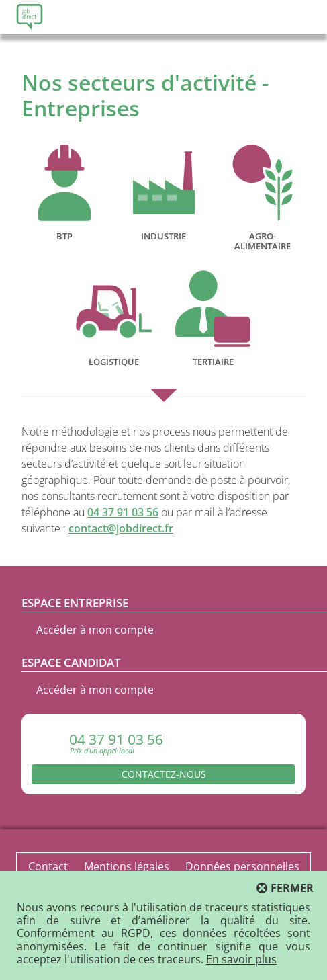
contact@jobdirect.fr (121, 528)
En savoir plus (241, 959)
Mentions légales (127, 866)
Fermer (292, 888)
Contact (48, 866)
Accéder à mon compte (95, 630)
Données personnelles (242, 866)
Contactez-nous (164, 774)
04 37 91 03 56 (123, 512)
